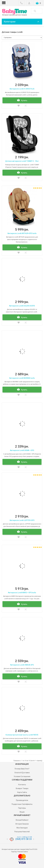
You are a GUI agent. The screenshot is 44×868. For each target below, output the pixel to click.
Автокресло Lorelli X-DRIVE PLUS (22, 89)
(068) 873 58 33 (24, 839)
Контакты (22, 785)
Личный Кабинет (22, 820)
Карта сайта (22, 792)
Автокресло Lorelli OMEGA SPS (22, 665)
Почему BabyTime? (22, 769)
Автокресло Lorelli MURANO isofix (22, 378)
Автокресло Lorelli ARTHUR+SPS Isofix (22, 233)
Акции (22, 812)
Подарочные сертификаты (22, 804)
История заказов (22, 824)
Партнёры (22, 808)
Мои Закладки (22, 828)
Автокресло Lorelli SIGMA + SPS (22, 450)
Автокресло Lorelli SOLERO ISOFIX (22, 306)
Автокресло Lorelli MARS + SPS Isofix (22, 593)
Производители (22, 800)
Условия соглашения (22, 776)
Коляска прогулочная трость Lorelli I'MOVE (22, 735)
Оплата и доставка (22, 773)
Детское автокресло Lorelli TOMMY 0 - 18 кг (22, 161)
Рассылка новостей (22, 832)
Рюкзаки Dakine (23, 852)
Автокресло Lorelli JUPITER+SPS (22, 520)
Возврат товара (22, 788)
